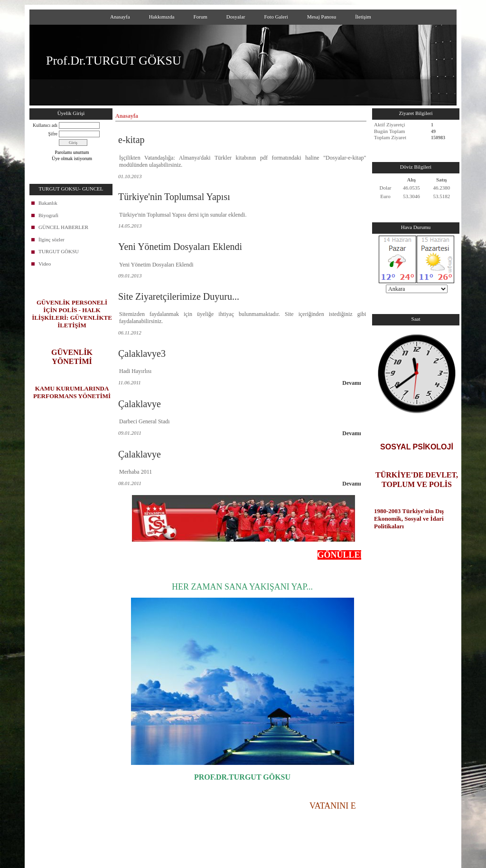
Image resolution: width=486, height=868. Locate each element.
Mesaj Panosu (322, 17)
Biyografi (48, 215)
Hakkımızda (162, 17)
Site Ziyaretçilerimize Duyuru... (179, 296)
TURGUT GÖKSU (59, 251)
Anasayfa (120, 17)
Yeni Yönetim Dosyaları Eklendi (180, 247)
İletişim (363, 17)
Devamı (351, 383)
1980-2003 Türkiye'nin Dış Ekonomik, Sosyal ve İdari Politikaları (409, 519)
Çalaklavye (140, 404)
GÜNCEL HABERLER (63, 227)
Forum (200, 17)
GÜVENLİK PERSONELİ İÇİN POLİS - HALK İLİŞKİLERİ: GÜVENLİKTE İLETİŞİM (72, 314)
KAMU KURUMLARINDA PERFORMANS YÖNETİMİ (72, 392)
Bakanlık (48, 203)
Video (45, 264)
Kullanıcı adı (45, 125)
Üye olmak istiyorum (72, 158)
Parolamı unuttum (72, 152)
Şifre (53, 134)
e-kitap (131, 140)
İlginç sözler (51, 239)
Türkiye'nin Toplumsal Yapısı (174, 197)
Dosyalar (236, 17)
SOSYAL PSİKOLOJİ (417, 447)
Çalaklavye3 (142, 353)
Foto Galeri (276, 17)
